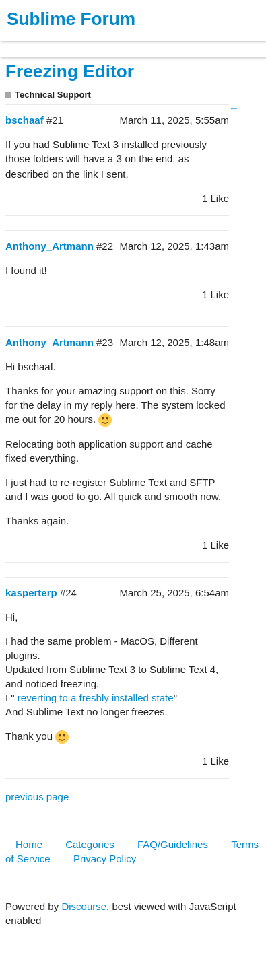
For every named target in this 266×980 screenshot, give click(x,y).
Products (41, 43)
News (141, 43)
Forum (185, 43)
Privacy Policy (105, 859)
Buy (87, 43)
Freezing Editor (70, 71)
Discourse (84, 906)
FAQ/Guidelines (173, 844)
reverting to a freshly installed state (96, 698)
